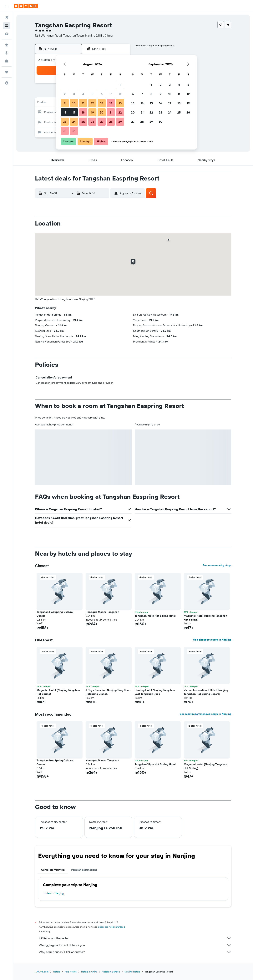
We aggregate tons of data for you (135, 945)
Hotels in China (89, 972)
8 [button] (120, 94)
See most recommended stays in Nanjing (205, 714)
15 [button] (120, 103)
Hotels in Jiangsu (111, 972)
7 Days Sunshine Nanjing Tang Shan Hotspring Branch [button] (108, 692)
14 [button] (111, 103)
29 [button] (120, 122)
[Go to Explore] (7, 45)
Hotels (57, 972)
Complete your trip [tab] (53, 870)
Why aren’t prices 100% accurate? (135, 952)
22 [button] (120, 112)
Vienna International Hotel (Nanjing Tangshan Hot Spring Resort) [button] (206, 692)
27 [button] (102, 122)
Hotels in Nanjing (54, 893)
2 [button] (65, 94)
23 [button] (65, 122)
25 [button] (83, 122)
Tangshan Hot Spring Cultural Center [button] (55, 614)
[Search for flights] (7, 18)
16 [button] (65, 112)
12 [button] (92, 103)
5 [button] (92, 94)
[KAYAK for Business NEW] (7, 61)
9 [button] (65, 103)
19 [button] (92, 112)
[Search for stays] (7, 26)
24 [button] (74, 122)
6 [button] (102, 94)
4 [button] (83, 94)
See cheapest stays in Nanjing (212, 640)
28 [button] (111, 122)
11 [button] (83, 103)
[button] (7, 6)
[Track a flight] (7, 53)
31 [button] (74, 131)
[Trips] (7, 72)
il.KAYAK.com (42, 972)
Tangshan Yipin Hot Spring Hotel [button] (155, 616)
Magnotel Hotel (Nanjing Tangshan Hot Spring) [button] (205, 618)
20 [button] (102, 112)
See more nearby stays (217, 565)
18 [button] (83, 112)
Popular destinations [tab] (84, 870)
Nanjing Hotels (132, 972)
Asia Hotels (71, 972)
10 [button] (74, 103)
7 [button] (111, 94)
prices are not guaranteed (111, 927)
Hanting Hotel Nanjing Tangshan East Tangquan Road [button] (155, 692)
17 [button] (74, 112)
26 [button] (92, 122)
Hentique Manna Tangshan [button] (102, 612)
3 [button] (74, 94)
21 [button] (111, 112)
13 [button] (102, 103)
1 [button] (120, 85)
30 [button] (65, 131)
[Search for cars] (7, 34)
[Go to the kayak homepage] (26, 6)
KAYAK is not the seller (135, 938)
